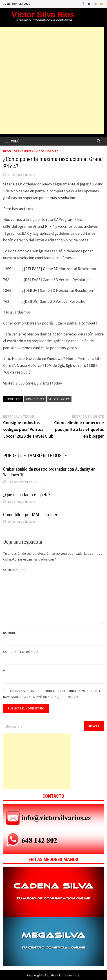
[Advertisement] (37, 761)
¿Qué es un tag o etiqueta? (27, 495)
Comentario (14, 570)
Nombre (10, 633)
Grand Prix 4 (23, 151)
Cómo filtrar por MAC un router (30, 515)
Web (6, 671)
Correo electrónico (21, 652)
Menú (12, 141)
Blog (7, 151)
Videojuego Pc (59, 399)
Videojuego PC (47, 151)
